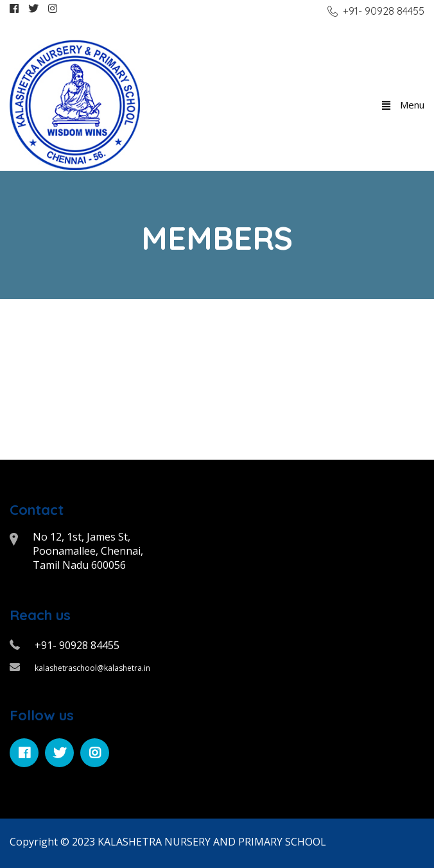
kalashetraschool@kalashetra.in (92, 668)
